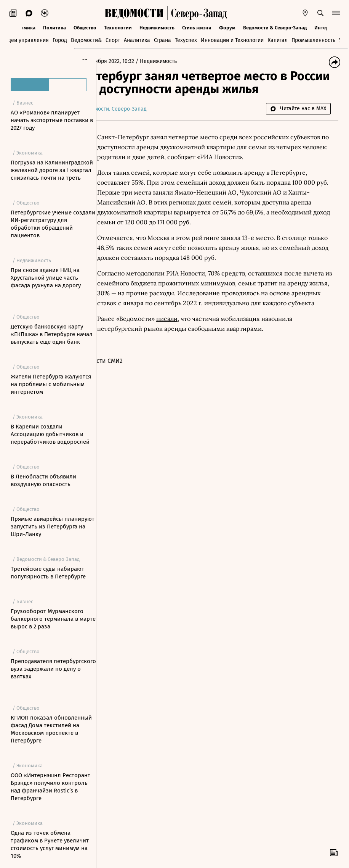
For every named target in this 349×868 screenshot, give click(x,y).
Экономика (22, 27)
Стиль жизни (197, 27)
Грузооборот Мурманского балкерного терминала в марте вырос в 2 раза (53, 619)
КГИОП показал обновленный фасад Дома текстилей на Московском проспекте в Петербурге (51, 729)
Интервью (326, 27)
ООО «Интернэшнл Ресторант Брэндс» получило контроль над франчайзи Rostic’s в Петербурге (50, 787)
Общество (85, 27)
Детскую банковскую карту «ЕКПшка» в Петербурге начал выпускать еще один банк (52, 334)
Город (60, 40)
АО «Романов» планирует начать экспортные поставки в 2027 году (52, 120)
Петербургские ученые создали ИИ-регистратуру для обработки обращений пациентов (53, 224)
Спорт (113, 40)
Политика (54, 27)
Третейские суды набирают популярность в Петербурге (48, 573)
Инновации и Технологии (232, 40)
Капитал (278, 40)
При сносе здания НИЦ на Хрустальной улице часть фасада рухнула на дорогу (46, 278)
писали (189, 329)
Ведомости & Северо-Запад (275, 27)
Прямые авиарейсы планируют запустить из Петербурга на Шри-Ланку (53, 527)
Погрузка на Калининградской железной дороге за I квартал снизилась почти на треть (52, 170)
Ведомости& (86, 40)
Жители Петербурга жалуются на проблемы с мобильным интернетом (51, 384)
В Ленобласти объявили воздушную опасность (43, 480)
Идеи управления (26, 40)
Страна (162, 40)
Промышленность (313, 40)
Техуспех (186, 40)
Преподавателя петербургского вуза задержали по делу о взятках (53, 669)
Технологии (118, 27)
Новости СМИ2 (124, 371)
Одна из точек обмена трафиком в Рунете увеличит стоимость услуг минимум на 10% (50, 844)
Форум (227, 27)
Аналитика (137, 40)
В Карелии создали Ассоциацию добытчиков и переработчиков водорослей (50, 434)
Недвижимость (157, 27)
